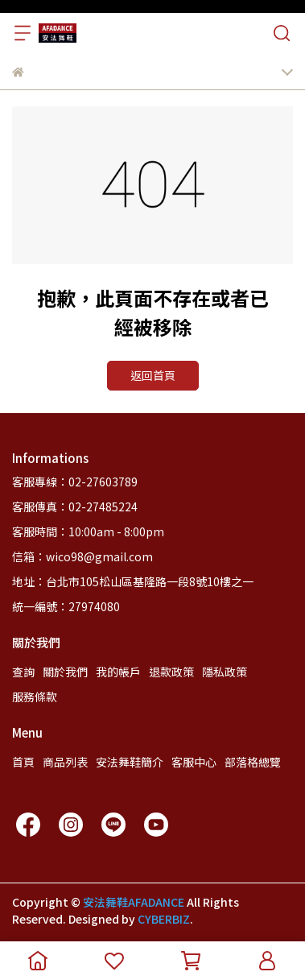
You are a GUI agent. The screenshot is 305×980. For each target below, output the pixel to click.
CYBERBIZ (164, 919)
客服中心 (194, 762)
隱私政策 (225, 672)
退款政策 (171, 672)
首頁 (23, 762)
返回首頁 (153, 375)
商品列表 (65, 762)
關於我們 (65, 672)
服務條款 (35, 697)
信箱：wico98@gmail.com (82, 556)
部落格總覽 (253, 762)
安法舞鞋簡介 (130, 762)
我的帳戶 (118, 672)
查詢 (23, 672)
